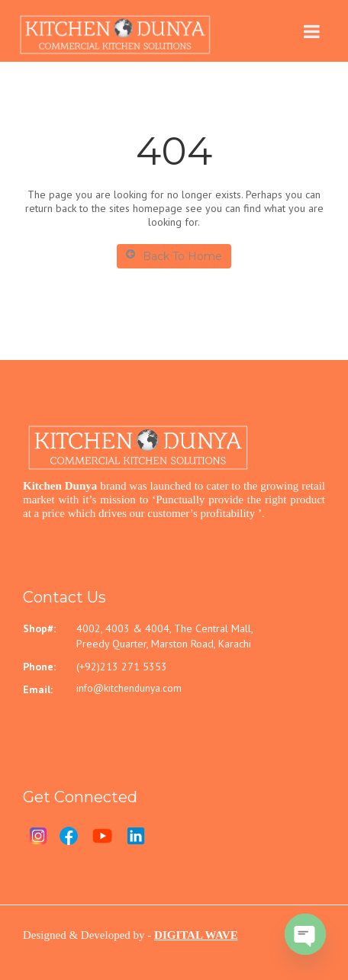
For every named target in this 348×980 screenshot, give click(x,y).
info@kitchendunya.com (129, 688)
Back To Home (174, 256)
